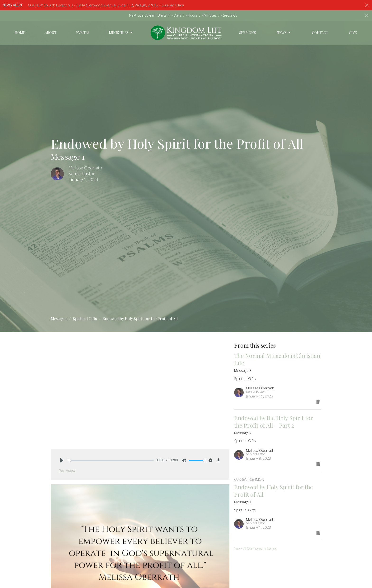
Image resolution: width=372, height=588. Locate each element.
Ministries (121, 33)
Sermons (247, 33)
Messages (59, 319)
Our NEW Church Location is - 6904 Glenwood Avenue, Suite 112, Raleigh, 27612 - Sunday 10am (106, 5)
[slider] (111, 460)
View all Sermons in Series (256, 548)
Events (83, 33)
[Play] (62, 460)
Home (20, 33)
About (51, 33)
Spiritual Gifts (85, 319)
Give (353, 33)
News (284, 33)
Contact (320, 33)
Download (67, 471)
